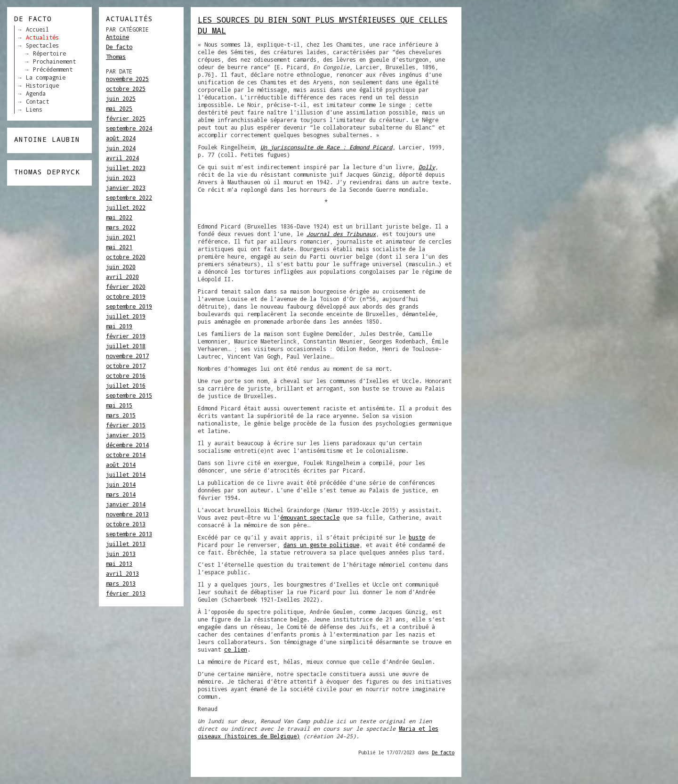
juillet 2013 (126, 544)
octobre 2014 (126, 455)
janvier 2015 (126, 435)
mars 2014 (121, 494)
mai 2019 (119, 326)
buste (417, 537)
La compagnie (46, 77)
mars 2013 (121, 583)
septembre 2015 (129, 395)
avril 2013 (122, 573)
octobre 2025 (126, 89)
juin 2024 (121, 148)
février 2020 (126, 286)
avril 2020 (122, 277)
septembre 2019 (129, 306)
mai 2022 (119, 217)
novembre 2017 (127, 356)
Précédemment (53, 69)
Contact (37, 101)
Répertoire (49, 53)
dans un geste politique (321, 545)
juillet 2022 (126, 207)
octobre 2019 (126, 296)
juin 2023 (121, 178)
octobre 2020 (126, 257)
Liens (34, 109)
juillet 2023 (126, 168)
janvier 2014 (126, 504)
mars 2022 (121, 227)
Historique (42, 85)
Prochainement (54, 61)
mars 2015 (121, 415)
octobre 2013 (126, 524)
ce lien (236, 649)
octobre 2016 (126, 376)
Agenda (36, 93)
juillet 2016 (126, 385)
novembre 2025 (127, 79)
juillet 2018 (126, 346)
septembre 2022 (129, 197)
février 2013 (126, 593)
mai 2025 (119, 108)
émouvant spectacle (310, 517)
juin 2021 (121, 237)
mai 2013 (119, 563)
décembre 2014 (127, 445)
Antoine (117, 37)
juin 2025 (121, 98)
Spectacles (42, 45)
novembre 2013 (127, 514)
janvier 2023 (126, 188)
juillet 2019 (126, 316)
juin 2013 (121, 554)
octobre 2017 (126, 366)
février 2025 (126, 118)
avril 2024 (122, 158)
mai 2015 (119, 405)
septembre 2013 (129, 534)
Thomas (116, 57)
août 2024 (121, 138)
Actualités (42, 37)
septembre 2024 (129, 128)
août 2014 (121, 465)
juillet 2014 (126, 474)
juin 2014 (121, 484)
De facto (119, 47)
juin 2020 (121, 267)
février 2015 (126, 425)
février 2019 (126, 336)
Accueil (37, 29)
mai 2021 (119, 247)
